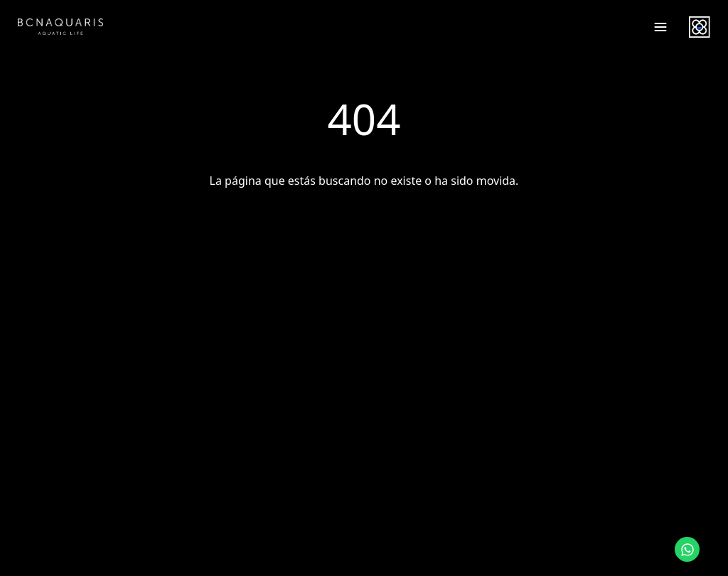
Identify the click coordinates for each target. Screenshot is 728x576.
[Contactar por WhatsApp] (687, 549)
